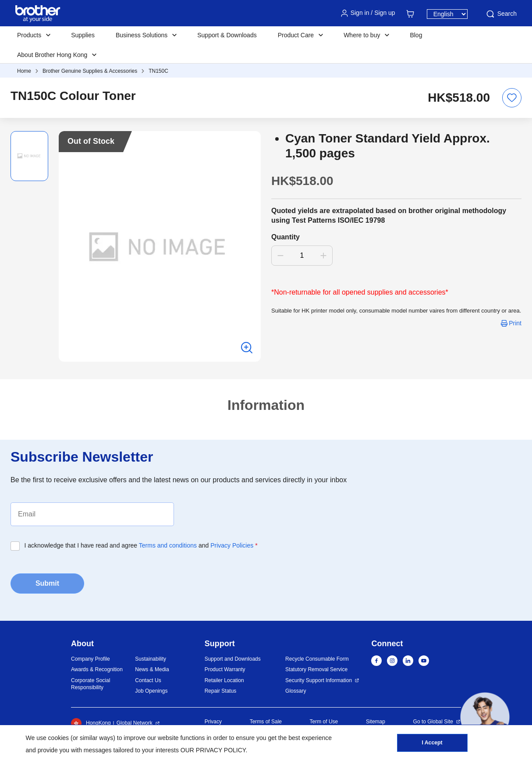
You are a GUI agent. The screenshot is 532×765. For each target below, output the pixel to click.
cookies (59, 738)
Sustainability (151, 659)
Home (24, 71)
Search (501, 14)
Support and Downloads (233, 659)
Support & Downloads (227, 35)
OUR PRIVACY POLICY (213, 750)
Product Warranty (225, 669)
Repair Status (221, 691)
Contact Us (148, 680)
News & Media (152, 669)
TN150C (158, 71)
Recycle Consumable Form (317, 659)
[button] (485, 717)
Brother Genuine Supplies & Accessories (90, 71)
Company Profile (90, 659)
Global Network (135, 723)
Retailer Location (224, 680)
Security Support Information (319, 680)
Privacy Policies (232, 545)
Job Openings (151, 691)
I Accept (432, 744)
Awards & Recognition (97, 669)
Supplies (83, 35)
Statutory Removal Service (316, 669)
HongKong (91, 723)
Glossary (296, 691)
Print (515, 323)
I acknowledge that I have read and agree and (141, 545)
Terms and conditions (168, 545)
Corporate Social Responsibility (90, 684)
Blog (416, 35)
